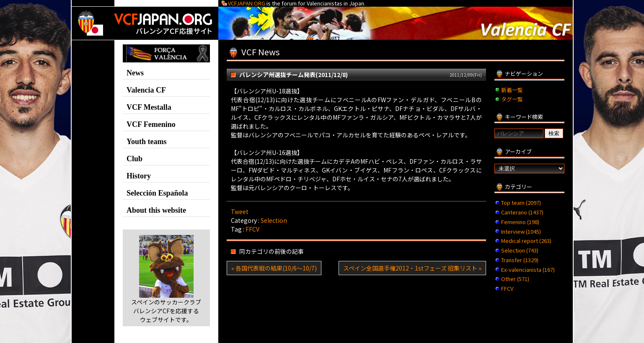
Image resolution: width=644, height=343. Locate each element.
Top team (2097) (521, 202)
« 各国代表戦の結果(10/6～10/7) (274, 268)
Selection (274, 220)
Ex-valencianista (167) (528, 269)
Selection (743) (520, 250)
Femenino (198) (520, 222)
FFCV (252, 229)
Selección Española (157, 193)
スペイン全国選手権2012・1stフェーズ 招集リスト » (412, 268)
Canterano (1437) (522, 212)
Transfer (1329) (520, 260)
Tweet (240, 211)
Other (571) (515, 279)
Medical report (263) (526, 241)
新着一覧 (512, 90)
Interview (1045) (521, 231)
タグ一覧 (512, 99)
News (135, 73)
